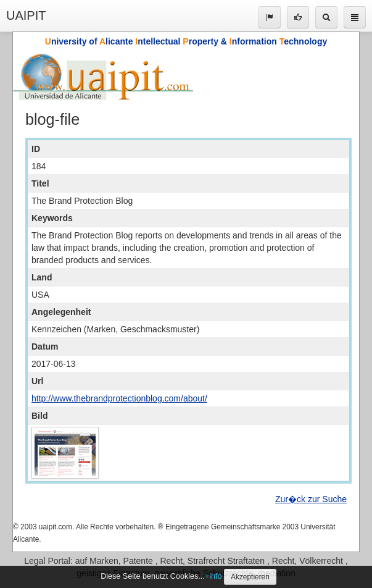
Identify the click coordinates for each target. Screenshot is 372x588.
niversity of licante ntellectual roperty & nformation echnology (186, 41)
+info (213, 576)
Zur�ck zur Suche (311, 499)
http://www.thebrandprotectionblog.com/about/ (119, 398)
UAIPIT (26, 15)
